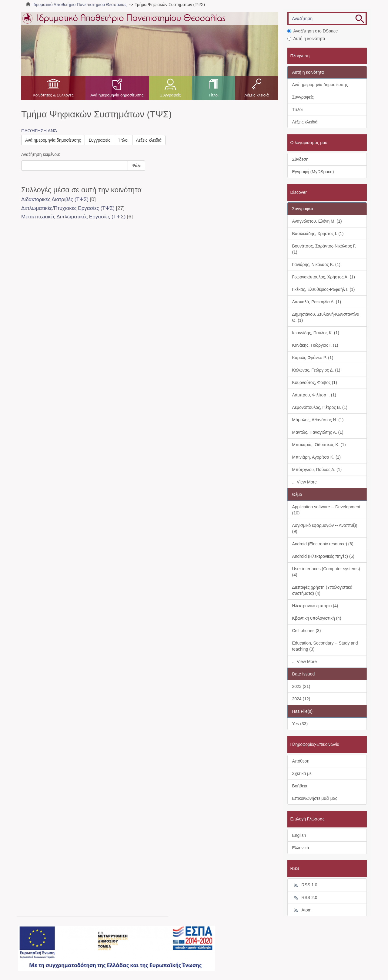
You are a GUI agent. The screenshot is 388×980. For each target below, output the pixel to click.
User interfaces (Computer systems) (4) (326, 572)
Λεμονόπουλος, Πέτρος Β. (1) (320, 407)
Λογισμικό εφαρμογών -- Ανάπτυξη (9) (325, 528)
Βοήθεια (300, 786)
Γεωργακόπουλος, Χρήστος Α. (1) (324, 277)
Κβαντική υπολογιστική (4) (317, 618)
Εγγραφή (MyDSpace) (313, 172)
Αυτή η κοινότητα (306, 39)
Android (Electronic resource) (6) (323, 544)
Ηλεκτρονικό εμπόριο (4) (315, 606)
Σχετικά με (302, 773)
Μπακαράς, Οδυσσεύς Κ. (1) (319, 445)
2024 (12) (301, 699)
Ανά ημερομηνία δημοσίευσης (117, 95)
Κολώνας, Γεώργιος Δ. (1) (316, 370)
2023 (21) (301, 686)
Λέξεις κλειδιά (256, 95)
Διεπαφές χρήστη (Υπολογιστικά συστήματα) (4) (322, 590)
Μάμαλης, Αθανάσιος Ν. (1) (318, 420)
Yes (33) (300, 724)
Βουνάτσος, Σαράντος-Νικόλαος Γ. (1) (324, 249)
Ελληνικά (301, 848)
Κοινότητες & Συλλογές (53, 95)
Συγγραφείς (170, 95)
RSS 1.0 (305, 885)
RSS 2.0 (305, 898)
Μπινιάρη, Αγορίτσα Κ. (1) (317, 457)
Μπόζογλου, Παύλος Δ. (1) (317, 470)
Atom (302, 910)
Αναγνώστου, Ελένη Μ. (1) (317, 221)
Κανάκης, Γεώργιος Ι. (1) (315, 345)
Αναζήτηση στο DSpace (313, 31)
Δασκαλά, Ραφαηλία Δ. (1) (317, 302)
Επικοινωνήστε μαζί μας (315, 798)
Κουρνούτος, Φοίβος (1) (315, 382)
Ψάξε (136, 166)
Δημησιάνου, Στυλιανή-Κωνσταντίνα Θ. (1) (326, 317)
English (299, 835)
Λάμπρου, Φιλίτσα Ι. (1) (314, 395)
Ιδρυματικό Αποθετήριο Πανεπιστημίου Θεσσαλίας (80, 5)
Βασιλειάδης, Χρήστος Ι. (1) (318, 234)
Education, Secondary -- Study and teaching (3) (325, 646)
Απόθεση (301, 761)
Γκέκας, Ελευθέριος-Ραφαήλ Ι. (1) (324, 289)
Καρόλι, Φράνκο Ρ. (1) (313, 358)
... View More (304, 482)
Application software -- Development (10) (326, 510)
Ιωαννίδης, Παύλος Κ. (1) (316, 333)
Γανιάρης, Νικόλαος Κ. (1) (316, 264)
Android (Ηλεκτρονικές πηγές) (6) (323, 556)
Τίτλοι (214, 95)
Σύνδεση (300, 159)
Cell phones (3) (307, 631)
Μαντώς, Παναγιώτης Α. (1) (318, 432)
